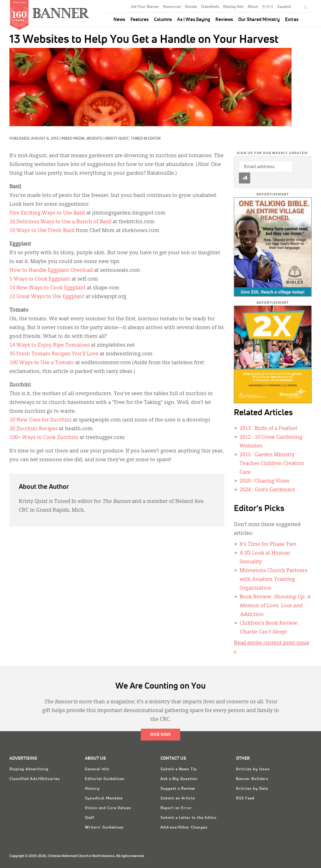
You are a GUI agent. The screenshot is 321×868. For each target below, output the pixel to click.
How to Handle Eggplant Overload (51, 271)
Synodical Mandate (104, 798)
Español (284, 7)
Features (139, 20)
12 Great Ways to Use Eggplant (47, 297)
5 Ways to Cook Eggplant (40, 279)
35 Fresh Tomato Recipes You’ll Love (54, 354)
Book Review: (275, 606)
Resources (172, 7)
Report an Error (176, 808)
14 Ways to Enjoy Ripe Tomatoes (50, 345)
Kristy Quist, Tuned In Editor (133, 139)
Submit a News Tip (179, 769)
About (253, 7)
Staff (90, 818)
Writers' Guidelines (104, 828)
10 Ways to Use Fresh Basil (42, 231)
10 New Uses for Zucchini (40, 420)
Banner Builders (252, 779)
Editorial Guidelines (105, 779)
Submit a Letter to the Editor (189, 818)
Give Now (160, 735)
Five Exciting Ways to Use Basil (47, 213)
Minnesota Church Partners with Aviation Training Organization (274, 580)
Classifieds (210, 7)
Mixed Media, (74, 139)
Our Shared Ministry (259, 20)
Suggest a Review (178, 789)
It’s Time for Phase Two (268, 545)
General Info (97, 769)
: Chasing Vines (264, 481)
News (119, 20)
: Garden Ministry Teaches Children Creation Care (272, 464)
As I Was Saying (194, 20)
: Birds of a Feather (268, 429)
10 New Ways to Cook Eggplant (47, 288)
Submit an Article (178, 798)
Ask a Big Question (179, 779)
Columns (163, 20)
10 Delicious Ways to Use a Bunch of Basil (60, 222)
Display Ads (233, 7)
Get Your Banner (145, 7)
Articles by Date (252, 789)
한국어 (268, 7)
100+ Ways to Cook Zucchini (44, 438)
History (92, 789)
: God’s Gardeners (267, 490)
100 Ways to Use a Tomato (42, 363)
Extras (292, 20)
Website (95, 139)
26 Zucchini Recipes (34, 429)
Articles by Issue (253, 769)
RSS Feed (245, 798)
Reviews (224, 20)
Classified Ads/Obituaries (35, 779)
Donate (191, 7)
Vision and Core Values (108, 808)
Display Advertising (29, 769)
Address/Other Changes (184, 828)
